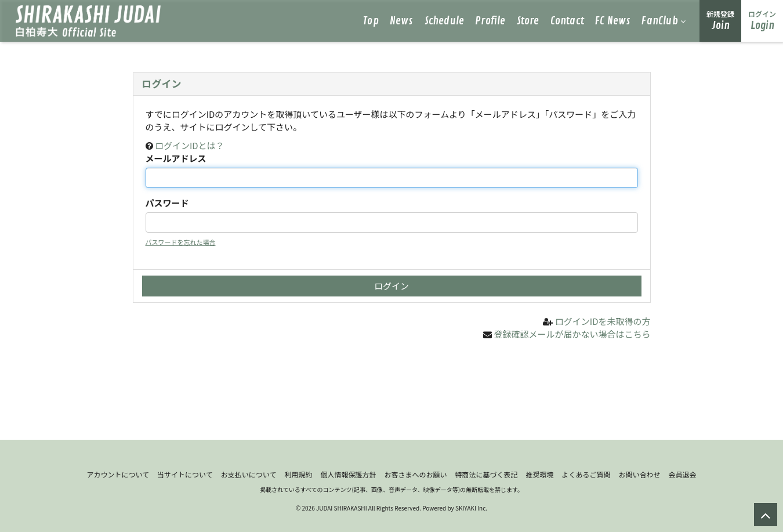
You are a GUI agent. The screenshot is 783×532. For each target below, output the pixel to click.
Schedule (445, 21)
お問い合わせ (640, 474)
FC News (613, 21)
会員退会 (683, 474)
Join (720, 21)
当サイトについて (185, 474)
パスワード (167, 203)
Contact (567, 21)
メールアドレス (176, 158)
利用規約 (298, 474)
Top (371, 21)
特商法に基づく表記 (486, 474)
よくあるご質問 (586, 474)
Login (762, 21)
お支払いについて (249, 474)
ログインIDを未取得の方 (603, 321)
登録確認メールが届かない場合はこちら (572, 334)
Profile (490, 21)
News (402, 21)
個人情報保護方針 (348, 474)
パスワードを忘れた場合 (181, 242)
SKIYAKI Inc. (471, 508)
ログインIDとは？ (190, 145)
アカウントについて (118, 474)
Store (528, 21)
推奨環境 (539, 474)
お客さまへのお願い (415, 474)
